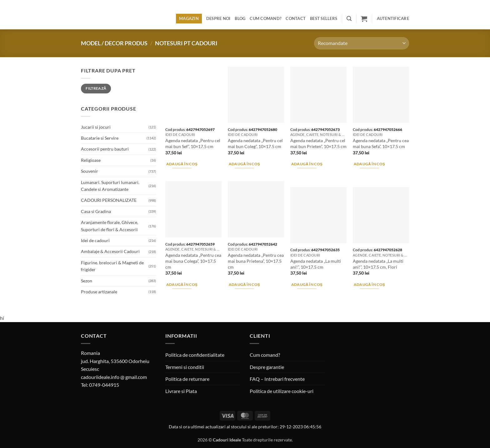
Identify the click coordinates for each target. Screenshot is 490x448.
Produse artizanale (99, 292)
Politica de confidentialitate (195, 355)
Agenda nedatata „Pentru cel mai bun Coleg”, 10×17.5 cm (255, 143)
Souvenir (90, 171)
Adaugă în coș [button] (182, 164)
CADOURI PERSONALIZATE (109, 200)
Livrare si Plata (181, 391)
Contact (296, 18)
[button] (349, 19)
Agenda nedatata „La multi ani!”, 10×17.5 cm (316, 264)
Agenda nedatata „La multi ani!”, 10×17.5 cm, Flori (378, 264)
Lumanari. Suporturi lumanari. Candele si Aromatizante (110, 186)
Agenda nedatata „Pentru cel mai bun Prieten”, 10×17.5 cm (318, 143)
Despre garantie (267, 367)
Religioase (91, 160)
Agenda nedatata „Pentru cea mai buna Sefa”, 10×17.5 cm (381, 143)
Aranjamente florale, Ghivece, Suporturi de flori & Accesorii (110, 226)
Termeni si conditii (185, 367)
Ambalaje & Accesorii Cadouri (110, 251)
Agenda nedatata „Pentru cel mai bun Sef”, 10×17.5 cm (193, 143)
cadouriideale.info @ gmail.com (114, 377)
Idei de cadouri (95, 240)
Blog (240, 18)
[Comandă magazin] (362, 43)
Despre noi (218, 18)
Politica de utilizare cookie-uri (282, 391)
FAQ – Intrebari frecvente (277, 379)
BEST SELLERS (324, 18)
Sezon (87, 281)
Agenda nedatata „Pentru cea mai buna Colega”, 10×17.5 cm (193, 261)
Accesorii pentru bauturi (105, 149)
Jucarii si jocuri (96, 127)
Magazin (189, 18)
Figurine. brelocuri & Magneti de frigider (112, 266)
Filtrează (96, 88)
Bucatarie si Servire (100, 138)
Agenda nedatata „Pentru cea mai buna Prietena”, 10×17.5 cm (256, 261)
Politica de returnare (187, 379)
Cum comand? (265, 18)
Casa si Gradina (96, 211)
